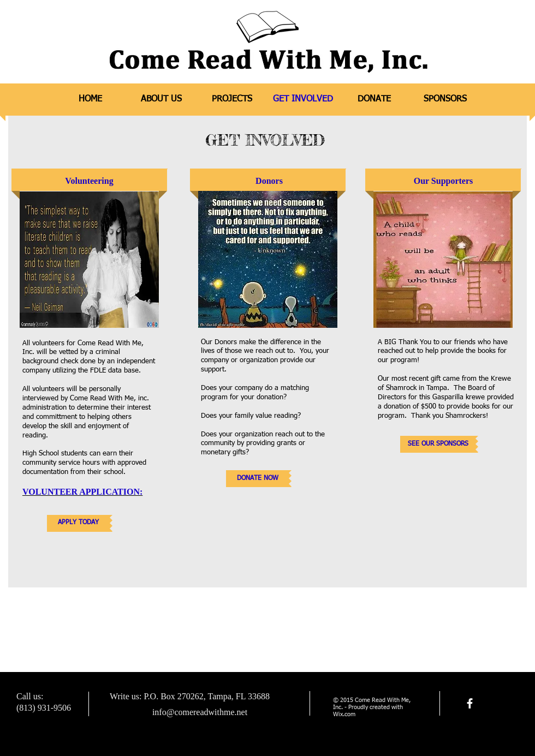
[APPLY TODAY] (78, 523)
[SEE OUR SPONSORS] (438, 444)
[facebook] (470, 703)
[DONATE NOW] (257, 479)
